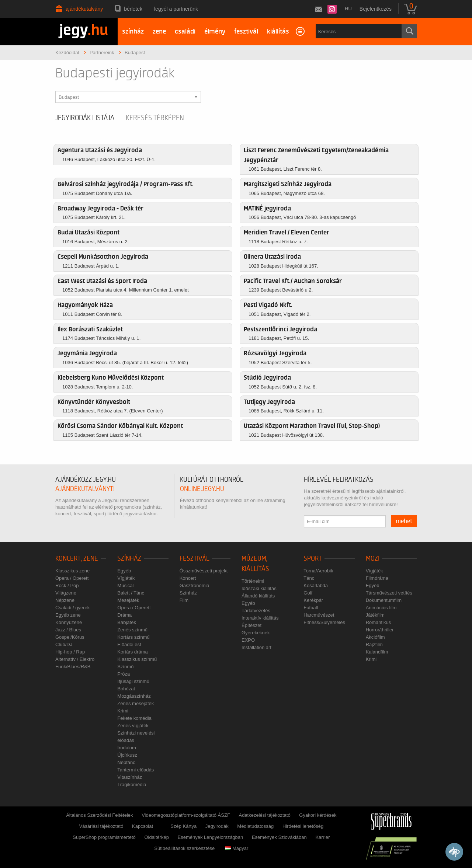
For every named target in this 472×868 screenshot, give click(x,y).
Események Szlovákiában (279, 837)
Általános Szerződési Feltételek (99, 815)
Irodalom (127, 748)
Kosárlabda (316, 585)
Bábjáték (127, 622)
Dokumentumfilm (384, 600)
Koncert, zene (77, 559)
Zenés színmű (132, 630)
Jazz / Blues (68, 630)
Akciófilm (375, 637)
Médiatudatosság (255, 826)
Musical (125, 585)
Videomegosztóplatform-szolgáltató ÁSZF (186, 815)
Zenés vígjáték (133, 726)
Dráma (124, 615)
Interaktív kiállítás (260, 618)
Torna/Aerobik (318, 571)
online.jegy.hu (202, 489)
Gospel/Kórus (70, 637)
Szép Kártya (183, 826)
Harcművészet (319, 615)
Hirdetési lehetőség (303, 826)
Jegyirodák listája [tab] (85, 118)
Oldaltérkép (156, 837)
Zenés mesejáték (136, 703)
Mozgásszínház (134, 696)
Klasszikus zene (72, 571)
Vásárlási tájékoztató (101, 826)
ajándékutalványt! (85, 489)
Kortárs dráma (132, 652)
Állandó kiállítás (258, 596)
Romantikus (379, 622)
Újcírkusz (127, 755)
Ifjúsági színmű (133, 681)
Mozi (373, 559)
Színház (129, 559)
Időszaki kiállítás (259, 588)
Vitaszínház (130, 777)
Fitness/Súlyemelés (324, 622)
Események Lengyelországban (211, 837)
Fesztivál (195, 559)
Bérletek (133, 9)
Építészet (251, 625)
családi (185, 32)
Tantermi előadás (136, 770)
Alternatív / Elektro (75, 659)
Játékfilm (375, 615)
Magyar (237, 848)
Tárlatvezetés (256, 611)
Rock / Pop (67, 585)
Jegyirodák (217, 826)
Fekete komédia (134, 718)
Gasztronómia (195, 585)
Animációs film (381, 608)
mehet (404, 521)
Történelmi (253, 581)
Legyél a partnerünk (176, 9)
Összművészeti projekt (204, 571)
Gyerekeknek (256, 633)
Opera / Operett (72, 578)
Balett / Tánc (131, 593)
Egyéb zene (68, 615)
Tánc (309, 578)
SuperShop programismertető (104, 837)
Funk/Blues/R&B (73, 667)
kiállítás (278, 32)
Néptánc (126, 762)
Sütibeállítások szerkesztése (184, 848)
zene (159, 32)
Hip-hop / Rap (70, 652)
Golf (308, 593)
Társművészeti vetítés (389, 593)
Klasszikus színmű (137, 659)
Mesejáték (128, 600)
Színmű (125, 667)
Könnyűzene (69, 622)
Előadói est (129, 644)
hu (348, 9)
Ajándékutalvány (84, 9)
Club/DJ (64, 644)
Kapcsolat (143, 826)
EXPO (248, 640)
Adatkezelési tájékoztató (264, 815)
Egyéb (124, 571)
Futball (311, 608)
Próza (124, 674)
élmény (215, 32)
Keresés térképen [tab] (155, 118)
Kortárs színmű (133, 637)
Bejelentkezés (376, 9)
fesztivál (246, 32)
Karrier (322, 837)
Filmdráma (377, 578)
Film (184, 600)
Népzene (65, 600)
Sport (313, 559)
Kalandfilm (377, 652)
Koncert (188, 578)
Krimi (123, 711)
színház (133, 32)
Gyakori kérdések (318, 815)
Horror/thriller (380, 630)
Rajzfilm (374, 644)
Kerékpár (313, 600)
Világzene (66, 593)
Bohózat (126, 689)
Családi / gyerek (72, 608)
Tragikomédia (132, 785)
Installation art (256, 647)
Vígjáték (126, 578)
